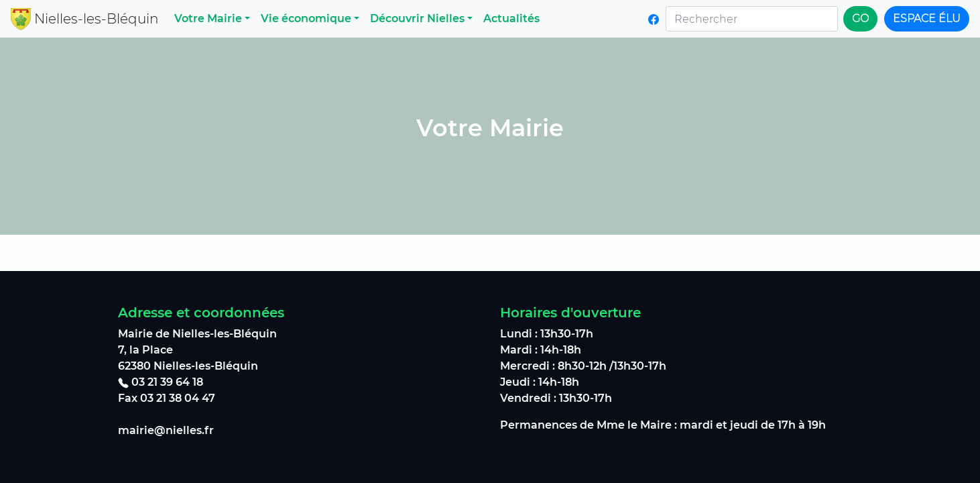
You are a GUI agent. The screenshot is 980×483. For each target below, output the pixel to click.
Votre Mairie (208, 18)
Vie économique (306, 18)
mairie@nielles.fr (166, 430)
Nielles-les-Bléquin (96, 19)
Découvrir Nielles (417, 18)
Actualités (511, 18)
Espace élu (927, 18)
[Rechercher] (752, 19)
